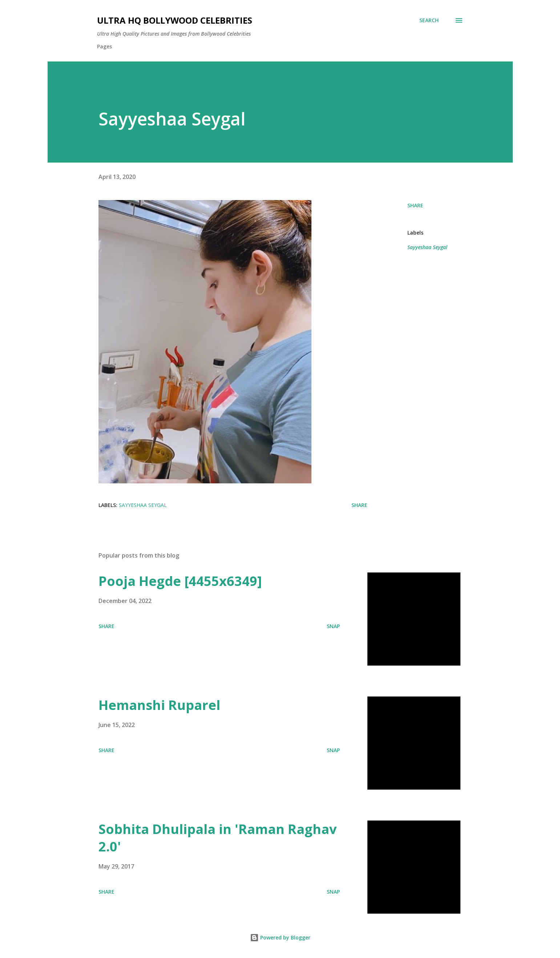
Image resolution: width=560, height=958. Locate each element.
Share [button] (415, 205)
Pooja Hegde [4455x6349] (180, 581)
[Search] (429, 20)
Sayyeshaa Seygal (427, 247)
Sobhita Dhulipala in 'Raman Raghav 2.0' (217, 838)
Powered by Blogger (280, 937)
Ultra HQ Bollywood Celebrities (175, 20)
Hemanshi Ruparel (159, 705)
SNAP (333, 626)
